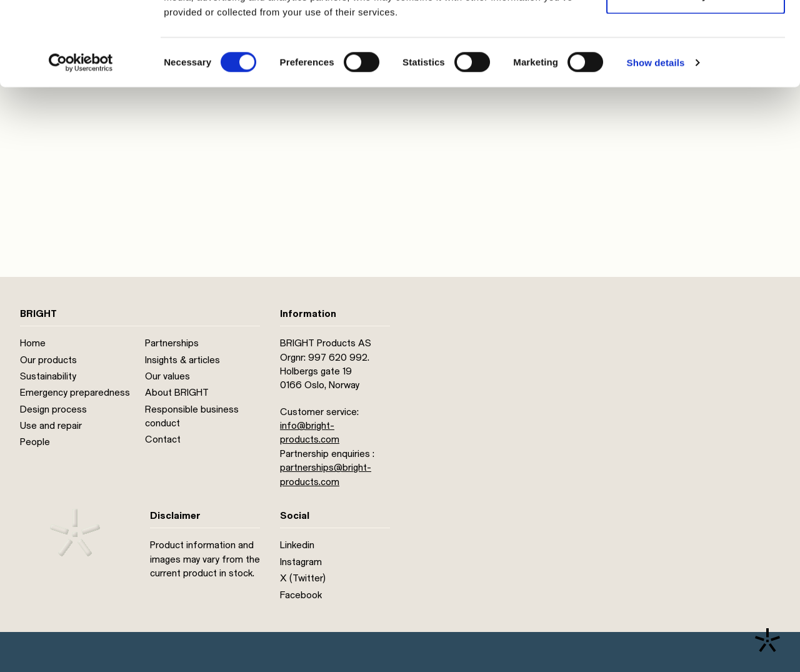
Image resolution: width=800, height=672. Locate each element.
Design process (53, 409)
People (35, 442)
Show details (656, 141)
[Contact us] (767, 640)
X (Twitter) (303, 578)
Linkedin (297, 545)
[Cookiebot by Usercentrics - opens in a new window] (81, 141)
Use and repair (51, 426)
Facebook (301, 595)
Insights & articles (182, 360)
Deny (696, 74)
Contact (163, 439)
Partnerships (172, 343)
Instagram (301, 562)
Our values (167, 376)
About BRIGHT (177, 393)
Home (33, 343)
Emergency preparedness (75, 393)
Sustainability (48, 376)
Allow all (696, 33)
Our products (48, 360)
